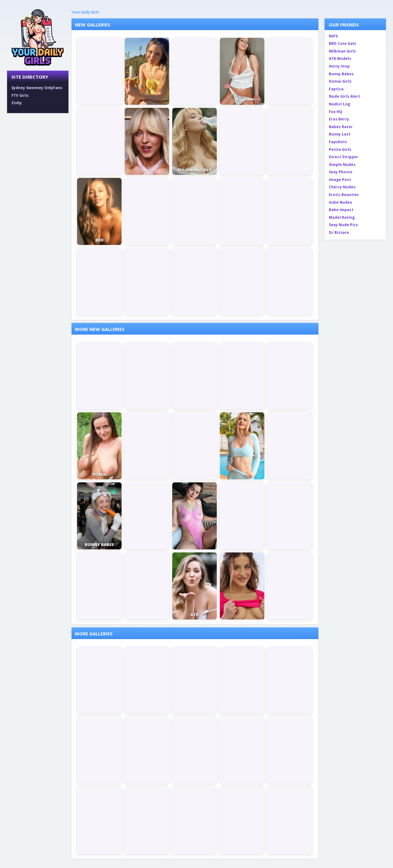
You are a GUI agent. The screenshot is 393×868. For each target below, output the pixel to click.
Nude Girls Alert (344, 96)
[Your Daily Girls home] (38, 37)
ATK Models (340, 59)
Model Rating (342, 217)
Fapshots (338, 142)
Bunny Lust (340, 134)
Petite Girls (340, 149)
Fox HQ (336, 112)
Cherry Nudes (342, 187)
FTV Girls (20, 95)
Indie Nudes (340, 202)
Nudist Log (339, 104)
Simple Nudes (342, 165)
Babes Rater (341, 127)
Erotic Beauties (344, 195)
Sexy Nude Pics (343, 225)
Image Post (340, 180)
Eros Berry (339, 119)
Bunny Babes (341, 74)
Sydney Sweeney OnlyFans (37, 88)
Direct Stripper (344, 157)
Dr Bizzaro (339, 232)
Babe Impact (341, 210)
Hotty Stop (339, 66)
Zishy (17, 103)
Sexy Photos (341, 172)
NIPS (333, 36)
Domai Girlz (340, 81)
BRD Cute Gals (342, 43)
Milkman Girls (342, 51)
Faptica (336, 89)
